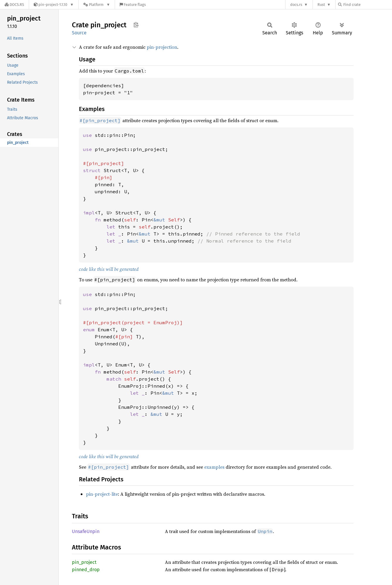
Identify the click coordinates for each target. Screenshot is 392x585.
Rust (321, 5)
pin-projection (162, 47)
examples (214, 467)
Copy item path (136, 25)
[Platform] (97, 5)
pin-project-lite (102, 494)
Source (79, 33)
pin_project (84, 562)
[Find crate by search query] (367, 5)
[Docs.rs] (14, 5)
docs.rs (296, 5)
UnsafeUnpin (86, 531)
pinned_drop (86, 570)
